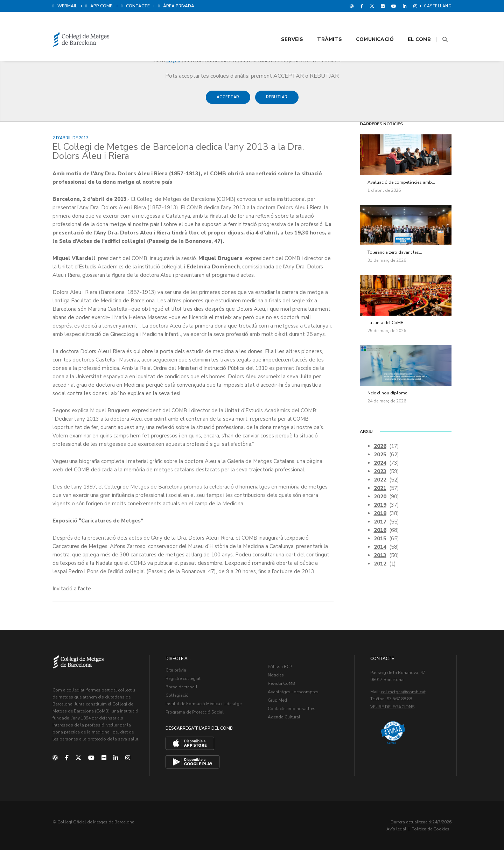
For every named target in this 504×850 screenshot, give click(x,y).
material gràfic (145, 461)
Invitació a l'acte (72, 589)
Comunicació (366, 25)
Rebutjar (277, 101)
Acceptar (228, 101)
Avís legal (396, 829)
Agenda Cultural (284, 717)
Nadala (105, 563)
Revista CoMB (281, 683)
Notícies (276, 675)
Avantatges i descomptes (293, 692)
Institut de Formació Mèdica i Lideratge (204, 704)
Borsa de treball (181, 687)
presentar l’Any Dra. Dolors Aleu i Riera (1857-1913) (115, 208)
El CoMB (411, 25)
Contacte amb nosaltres (292, 709)
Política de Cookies (430, 829)
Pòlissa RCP (280, 667)
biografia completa (102, 461)
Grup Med (277, 700)
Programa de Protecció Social (195, 712)
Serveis (283, 25)
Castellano (438, 6)
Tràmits (321, 25)
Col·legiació (177, 695)
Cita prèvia (176, 670)
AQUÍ (173, 61)
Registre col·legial (183, 679)
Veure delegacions (392, 707)
